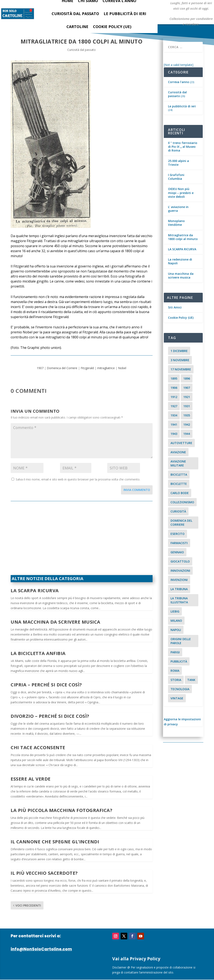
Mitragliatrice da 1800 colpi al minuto (183, 237)
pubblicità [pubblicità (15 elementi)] (179, 661)
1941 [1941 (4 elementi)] (174, 424)
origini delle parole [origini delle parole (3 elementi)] (181, 641)
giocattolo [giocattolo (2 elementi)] (180, 561)
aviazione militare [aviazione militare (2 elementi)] (178, 463)
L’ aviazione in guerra (178, 209)
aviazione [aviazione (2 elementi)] (178, 452)
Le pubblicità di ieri (125, 14)
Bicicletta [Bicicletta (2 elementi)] (179, 475)
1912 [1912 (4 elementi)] (174, 397)
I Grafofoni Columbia (176, 177)
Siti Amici (175, 307)
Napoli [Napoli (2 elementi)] (176, 630)
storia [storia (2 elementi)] (176, 680)
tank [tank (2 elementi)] (191, 680)
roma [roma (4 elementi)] (175, 671)
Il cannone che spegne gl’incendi (55, 841)
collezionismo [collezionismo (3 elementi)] (182, 502)
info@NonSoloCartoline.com (41, 949)
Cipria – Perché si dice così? (46, 685)
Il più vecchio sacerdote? (44, 873)
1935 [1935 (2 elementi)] (187, 415)
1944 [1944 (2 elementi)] (187, 434)
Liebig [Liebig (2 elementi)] (175, 611)
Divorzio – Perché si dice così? (50, 716)
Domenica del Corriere (62, 368)
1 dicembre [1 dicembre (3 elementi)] (179, 351)
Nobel (122, 368)
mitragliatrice (106, 368)
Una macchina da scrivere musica (55, 622)
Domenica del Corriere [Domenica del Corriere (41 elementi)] (181, 523)
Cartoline (77, 27)
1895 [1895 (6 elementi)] (174, 378)
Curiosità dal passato (75, 14)
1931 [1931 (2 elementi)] (187, 406)
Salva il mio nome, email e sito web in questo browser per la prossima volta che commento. (78, 479)
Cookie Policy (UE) (112, 27)
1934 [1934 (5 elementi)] (174, 415)
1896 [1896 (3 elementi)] (187, 378)
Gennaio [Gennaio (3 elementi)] (177, 552)
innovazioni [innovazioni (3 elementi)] (180, 571)
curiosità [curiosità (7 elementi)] (178, 511)
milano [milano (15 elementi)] (176, 621)
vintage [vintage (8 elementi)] (177, 698)
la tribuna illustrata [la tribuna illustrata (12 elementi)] (179, 600)
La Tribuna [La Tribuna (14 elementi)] (179, 589)
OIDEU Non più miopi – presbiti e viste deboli (181, 193)
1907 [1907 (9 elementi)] (187, 388)
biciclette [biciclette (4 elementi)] (179, 484)
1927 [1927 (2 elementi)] (174, 406)
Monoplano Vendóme (176, 223)
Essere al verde (31, 779)
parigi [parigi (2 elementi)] (175, 652)
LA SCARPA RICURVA (35, 590)
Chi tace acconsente (38, 747)
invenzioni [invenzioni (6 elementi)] (179, 580)
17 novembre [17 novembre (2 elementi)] (181, 369)
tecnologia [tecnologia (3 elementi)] (180, 689)
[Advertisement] (82, 541)
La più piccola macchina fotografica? (61, 810)
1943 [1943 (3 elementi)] (174, 434)
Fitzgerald (87, 368)
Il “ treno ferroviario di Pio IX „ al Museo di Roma (183, 147)
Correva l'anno (179, 82)
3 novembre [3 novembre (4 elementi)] (180, 360)
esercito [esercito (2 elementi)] (178, 534)
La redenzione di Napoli (180, 261)
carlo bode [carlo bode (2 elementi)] (180, 493)
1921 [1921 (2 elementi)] (187, 397)
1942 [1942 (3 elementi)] (187, 424)
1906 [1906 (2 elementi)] (174, 388)
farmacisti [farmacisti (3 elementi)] (179, 543)
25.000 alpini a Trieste (178, 163)
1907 (40, 368)
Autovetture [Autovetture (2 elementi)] (181, 443)
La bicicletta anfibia (38, 653)
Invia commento (137, 490)
